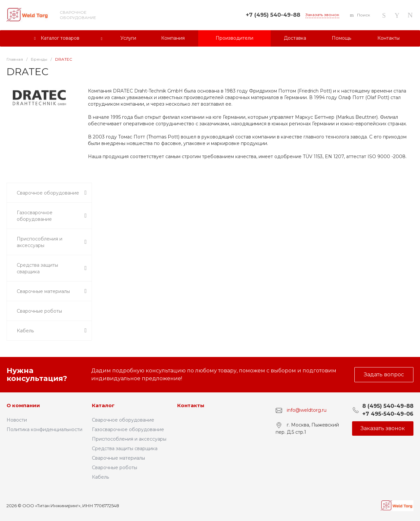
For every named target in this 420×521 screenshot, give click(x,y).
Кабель (100, 477)
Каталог (103, 405)
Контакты (191, 405)
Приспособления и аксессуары (129, 439)
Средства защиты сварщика (125, 448)
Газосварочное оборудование (128, 429)
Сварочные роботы (115, 468)
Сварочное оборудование (123, 420)
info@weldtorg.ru (307, 410)
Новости (17, 420)
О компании (23, 405)
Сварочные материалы (118, 458)
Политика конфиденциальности (44, 429)
